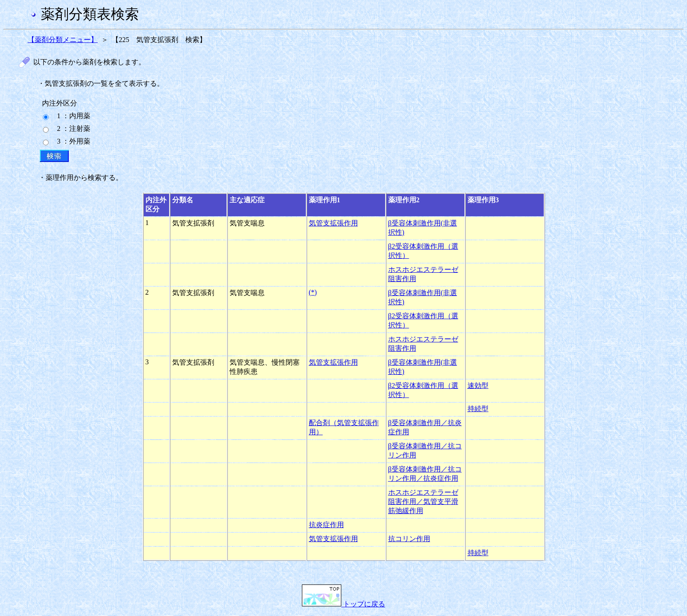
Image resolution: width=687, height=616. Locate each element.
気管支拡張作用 (333, 223)
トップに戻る (343, 604)
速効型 (478, 385)
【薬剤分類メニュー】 (63, 40)
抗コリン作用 (409, 539)
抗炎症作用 (326, 525)
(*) (313, 292)
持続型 (478, 409)
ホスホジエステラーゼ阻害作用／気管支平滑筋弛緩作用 (423, 502)
